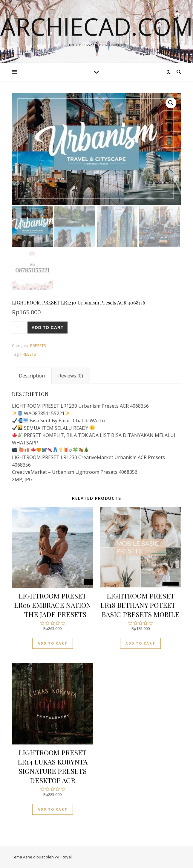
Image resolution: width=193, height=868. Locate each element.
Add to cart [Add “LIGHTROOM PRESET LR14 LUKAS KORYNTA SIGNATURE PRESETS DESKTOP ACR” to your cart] (53, 809)
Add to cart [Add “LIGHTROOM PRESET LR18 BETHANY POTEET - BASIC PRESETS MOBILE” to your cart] (140, 643)
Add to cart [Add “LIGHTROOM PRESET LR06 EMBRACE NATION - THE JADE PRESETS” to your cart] (53, 643)
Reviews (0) (71, 376)
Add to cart (47, 328)
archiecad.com (97, 26)
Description (32, 376)
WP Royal (63, 857)
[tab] (32, 376)
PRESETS (38, 345)
